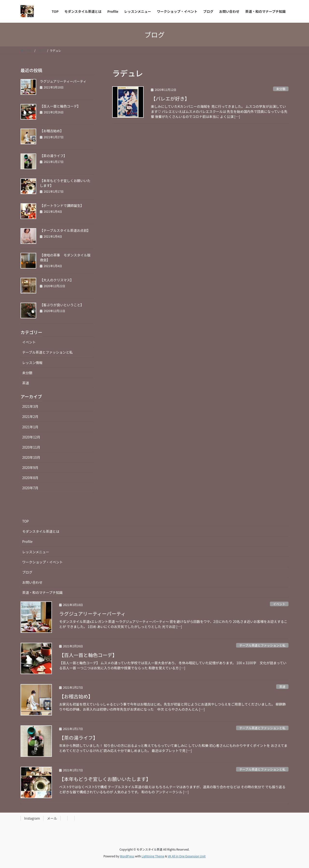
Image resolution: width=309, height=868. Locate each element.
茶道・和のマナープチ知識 (42, 592)
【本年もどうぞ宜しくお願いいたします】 (65, 183)
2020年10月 (31, 457)
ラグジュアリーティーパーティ (63, 81)
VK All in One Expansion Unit (187, 856)
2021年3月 (30, 406)
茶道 (26, 383)
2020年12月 (31, 437)
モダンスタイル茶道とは (41, 531)
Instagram (32, 818)
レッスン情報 (32, 363)
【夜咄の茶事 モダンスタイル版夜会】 (65, 257)
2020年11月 (31, 447)
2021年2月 (30, 416)
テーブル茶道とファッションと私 (47, 352)
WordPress (127, 856)
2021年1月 (30, 427)
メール (52, 818)
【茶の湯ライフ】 (53, 156)
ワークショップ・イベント (42, 562)
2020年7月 (30, 488)
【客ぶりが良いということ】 (62, 305)
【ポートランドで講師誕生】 (62, 205)
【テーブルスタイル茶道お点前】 (65, 230)
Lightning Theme (153, 856)
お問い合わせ (32, 582)
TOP (25, 521)
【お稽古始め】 (52, 131)
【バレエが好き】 (170, 98)
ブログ (27, 572)
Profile (27, 541)
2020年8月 (30, 478)
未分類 (281, 89)
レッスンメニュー (36, 552)
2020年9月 (30, 467)
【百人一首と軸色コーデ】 (60, 106)
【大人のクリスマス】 (57, 280)
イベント (29, 342)
